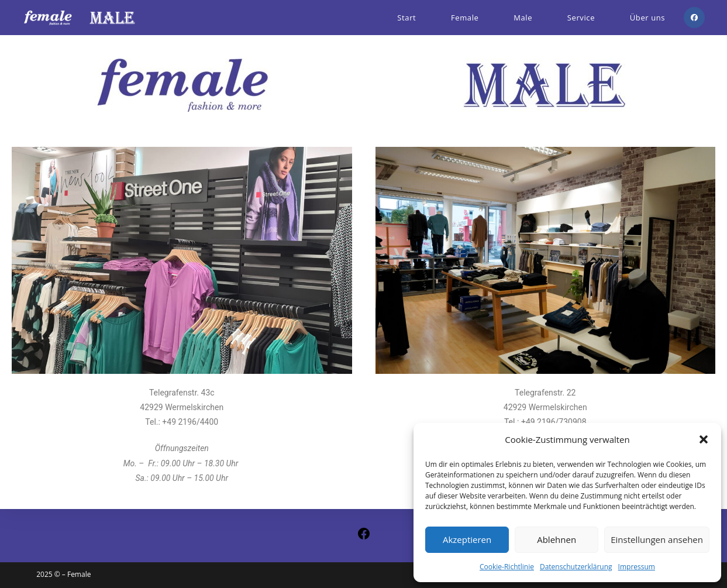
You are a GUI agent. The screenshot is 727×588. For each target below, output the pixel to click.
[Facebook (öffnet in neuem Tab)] (694, 18)
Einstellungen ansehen (657, 539)
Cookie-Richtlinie (507, 567)
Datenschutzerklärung (576, 567)
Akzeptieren (467, 539)
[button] (704, 439)
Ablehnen (557, 539)
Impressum (637, 567)
